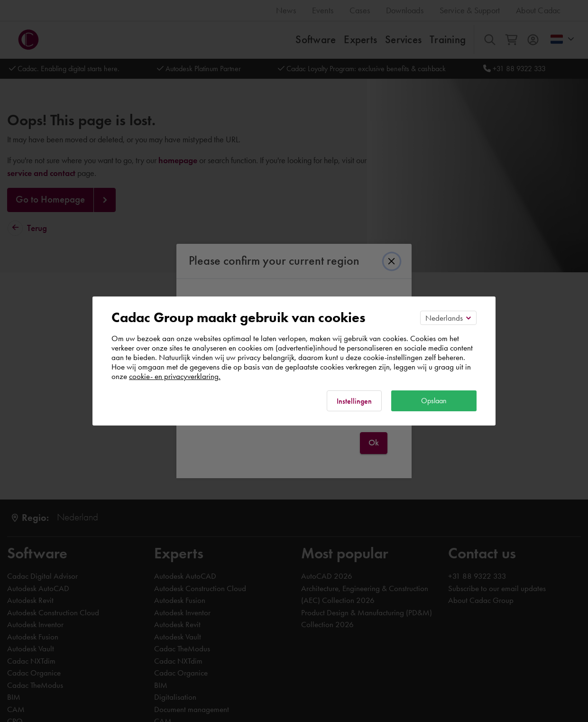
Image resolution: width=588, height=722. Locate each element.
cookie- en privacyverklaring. (175, 376)
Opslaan (434, 401)
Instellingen (354, 401)
